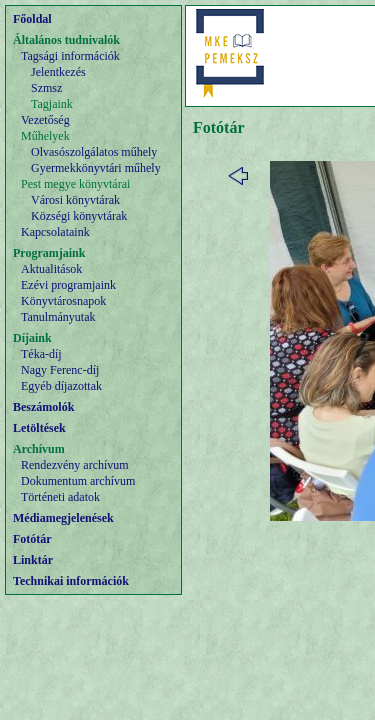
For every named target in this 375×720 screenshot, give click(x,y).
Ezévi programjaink (68, 285)
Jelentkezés (58, 72)
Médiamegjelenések (63, 518)
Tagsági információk (70, 56)
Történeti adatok (60, 497)
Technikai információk (71, 581)
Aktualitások (51, 269)
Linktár (33, 560)
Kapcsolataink (55, 232)
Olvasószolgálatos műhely (94, 152)
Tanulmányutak (58, 317)
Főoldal (32, 19)
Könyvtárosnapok (63, 301)
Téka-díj (41, 354)
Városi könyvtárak (75, 200)
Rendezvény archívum (75, 465)
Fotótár (32, 539)
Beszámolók (43, 407)
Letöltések (39, 428)
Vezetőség (45, 120)
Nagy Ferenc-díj (60, 370)
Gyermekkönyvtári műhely (96, 168)
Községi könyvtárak (79, 216)
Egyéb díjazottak (61, 386)
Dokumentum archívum (78, 481)
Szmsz (46, 88)
